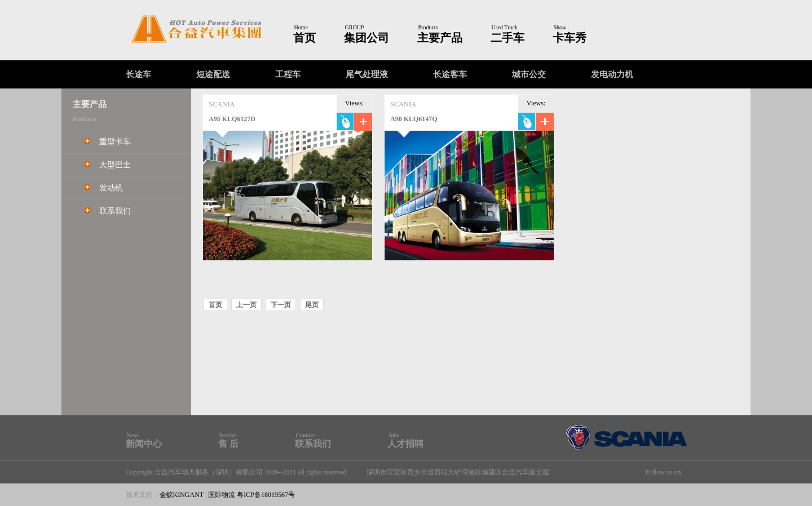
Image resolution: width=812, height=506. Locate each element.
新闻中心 (144, 444)
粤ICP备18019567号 (266, 495)
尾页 (312, 305)
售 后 (228, 444)
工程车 (288, 74)
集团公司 (367, 38)
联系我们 (313, 444)
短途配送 (213, 74)
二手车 (507, 38)
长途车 (138, 74)
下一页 (281, 305)
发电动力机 (612, 74)
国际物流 (222, 495)
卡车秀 (570, 38)
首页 (304, 38)
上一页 (246, 305)
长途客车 (450, 74)
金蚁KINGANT (182, 495)
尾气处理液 (367, 74)
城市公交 (529, 74)
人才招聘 (405, 444)
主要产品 (440, 38)
